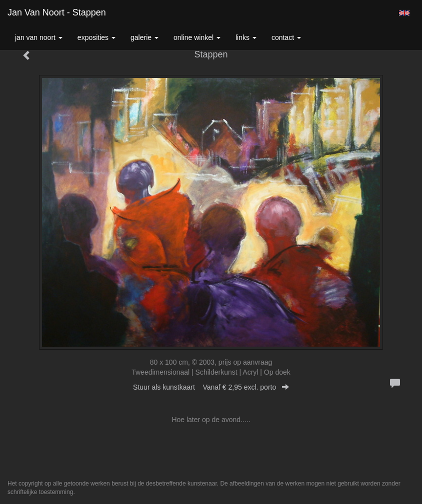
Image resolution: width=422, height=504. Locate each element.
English (404, 13)
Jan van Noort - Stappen (57, 12)
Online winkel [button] (197, 37)
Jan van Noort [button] (39, 37)
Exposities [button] (96, 37)
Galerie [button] (144, 37)
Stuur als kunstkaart (211, 387)
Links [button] (246, 37)
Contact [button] (286, 37)
